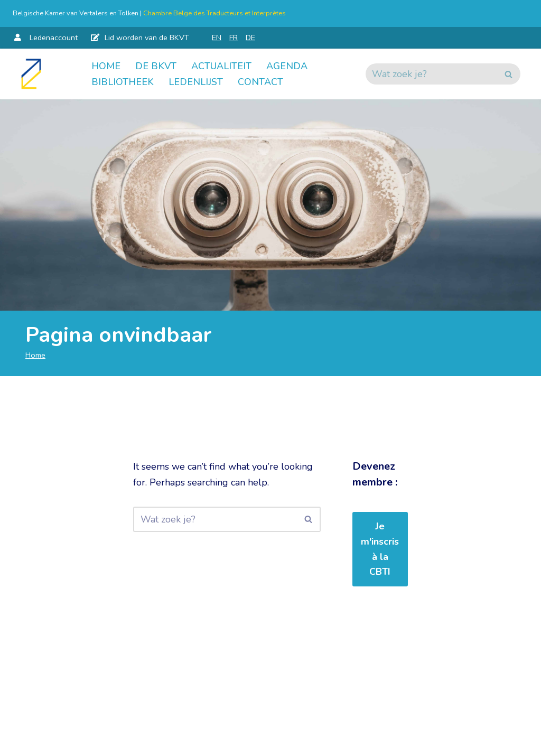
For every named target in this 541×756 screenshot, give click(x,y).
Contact (260, 82)
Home (106, 66)
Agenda (287, 66)
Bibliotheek (123, 82)
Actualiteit (221, 66)
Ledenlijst (196, 82)
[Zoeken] (431, 74)
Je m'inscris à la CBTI (380, 549)
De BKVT (156, 66)
